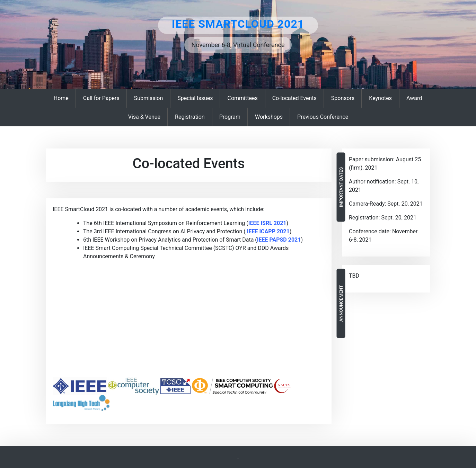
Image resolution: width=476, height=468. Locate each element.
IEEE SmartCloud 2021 (238, 24)
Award (414, 98)
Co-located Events (294, 98)
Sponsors (343, 98)
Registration (190, 117)
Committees (242, 98)
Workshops (269, 117)
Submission (149, 98)
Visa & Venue (144, 117)
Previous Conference (323, 117)
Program (230, 117)
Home (61, 98)
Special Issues (195, 98)
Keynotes (380, 98)
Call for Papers (101, 98)
